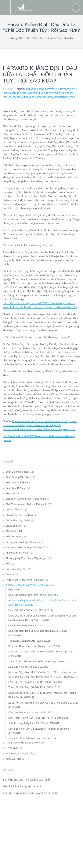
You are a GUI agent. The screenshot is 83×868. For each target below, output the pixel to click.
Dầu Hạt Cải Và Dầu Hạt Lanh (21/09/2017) (32, 738)
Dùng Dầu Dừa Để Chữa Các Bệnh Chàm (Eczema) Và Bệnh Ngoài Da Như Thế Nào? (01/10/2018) (42, 618)
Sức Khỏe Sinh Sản (16, 569)
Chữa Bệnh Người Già (18, 520)
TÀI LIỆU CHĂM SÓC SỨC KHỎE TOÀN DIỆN (30, 793)
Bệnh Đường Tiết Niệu (18, 477)
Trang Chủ (17, 38)
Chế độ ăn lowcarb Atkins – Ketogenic (26, 504)
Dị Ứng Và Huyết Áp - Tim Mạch (23, 542)
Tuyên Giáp (12, 748)
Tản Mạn (10, 574)
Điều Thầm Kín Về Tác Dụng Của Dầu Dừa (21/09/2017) (39, 718)
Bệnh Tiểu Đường (15, 488)
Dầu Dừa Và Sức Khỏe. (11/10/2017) (29, 667)
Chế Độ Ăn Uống (15, 510)
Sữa (8, 564)
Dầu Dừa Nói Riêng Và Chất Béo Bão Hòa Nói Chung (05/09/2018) (38, 633)
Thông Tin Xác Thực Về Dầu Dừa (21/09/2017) (34, 687)
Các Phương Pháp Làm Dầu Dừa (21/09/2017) (34, 723)
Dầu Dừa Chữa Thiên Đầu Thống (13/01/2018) (34, 646)
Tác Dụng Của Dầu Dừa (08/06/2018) (29, 641)
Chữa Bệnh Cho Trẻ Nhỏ (19, 515)
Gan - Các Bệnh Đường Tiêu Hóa (24, 547)
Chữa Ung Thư (14, 526)
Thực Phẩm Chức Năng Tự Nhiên (24, 580)
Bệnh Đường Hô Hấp (17, 472)
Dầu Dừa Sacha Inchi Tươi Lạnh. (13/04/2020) (34, 595)
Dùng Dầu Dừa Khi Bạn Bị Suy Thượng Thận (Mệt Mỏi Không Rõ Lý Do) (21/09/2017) (42, 695)
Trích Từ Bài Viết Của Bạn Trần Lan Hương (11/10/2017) (40, 661)
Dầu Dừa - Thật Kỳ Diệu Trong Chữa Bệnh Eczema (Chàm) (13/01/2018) (41, 654)
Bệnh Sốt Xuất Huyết (17, 483)
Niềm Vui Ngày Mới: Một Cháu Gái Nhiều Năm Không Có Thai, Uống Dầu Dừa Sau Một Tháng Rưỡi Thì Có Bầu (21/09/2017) (43, 674)
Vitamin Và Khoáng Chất (19, 753)
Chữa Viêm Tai (14, 531)
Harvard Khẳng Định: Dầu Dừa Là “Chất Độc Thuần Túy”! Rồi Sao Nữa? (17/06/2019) (42, 603)
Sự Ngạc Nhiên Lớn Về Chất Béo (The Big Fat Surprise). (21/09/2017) (39, 731)
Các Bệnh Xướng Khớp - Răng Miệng (26, 499)
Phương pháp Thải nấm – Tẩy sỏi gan (26, 558)
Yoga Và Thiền (13, 759)
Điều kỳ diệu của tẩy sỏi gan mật (22, 786)
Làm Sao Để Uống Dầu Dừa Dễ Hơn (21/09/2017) (36, 682)
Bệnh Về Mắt (13, 493)
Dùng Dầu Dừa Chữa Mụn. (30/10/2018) (31, 610)
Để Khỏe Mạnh (14, 537)
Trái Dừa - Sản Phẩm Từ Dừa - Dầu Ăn (50, 38)
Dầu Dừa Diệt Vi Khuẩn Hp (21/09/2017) (30, 712)
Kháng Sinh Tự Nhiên (17, 553)
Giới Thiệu (14, 590)
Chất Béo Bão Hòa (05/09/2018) (26, 626)
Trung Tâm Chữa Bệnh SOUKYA (23, 743)
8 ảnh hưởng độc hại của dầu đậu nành (26, 780)
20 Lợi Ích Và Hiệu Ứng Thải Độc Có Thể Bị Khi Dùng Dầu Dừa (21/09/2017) (43, 705)
